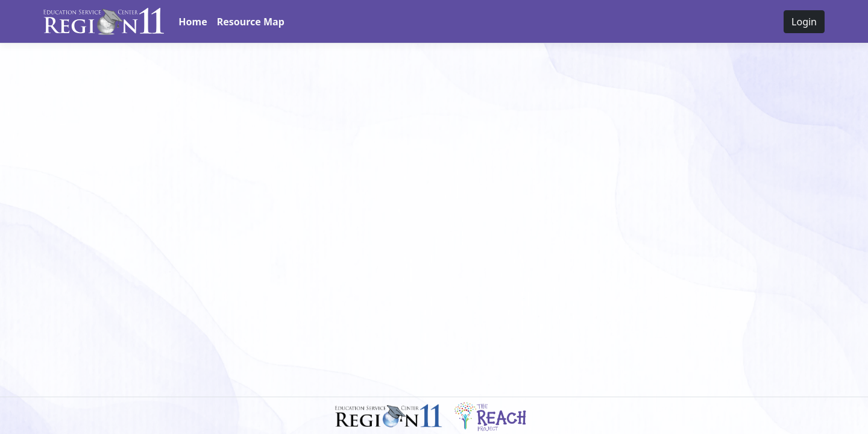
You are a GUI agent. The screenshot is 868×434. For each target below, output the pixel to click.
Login (804, 22)
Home (193, 22)
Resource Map (251, 22)
